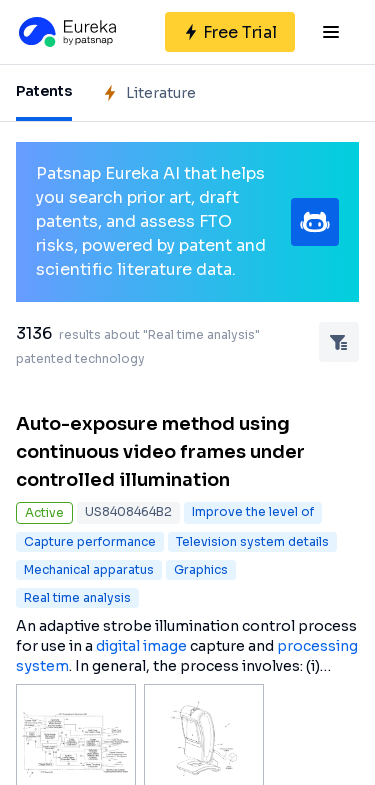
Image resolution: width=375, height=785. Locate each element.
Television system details (252, 541)
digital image (141, 646)
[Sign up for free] (230, 32)
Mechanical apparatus (89, 569)
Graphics (201, 569)
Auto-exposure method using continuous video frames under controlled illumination (160, 452)
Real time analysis (77, 597)
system (42, 666)
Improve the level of (253, 511)
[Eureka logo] (66, 32)
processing (317, 646)
